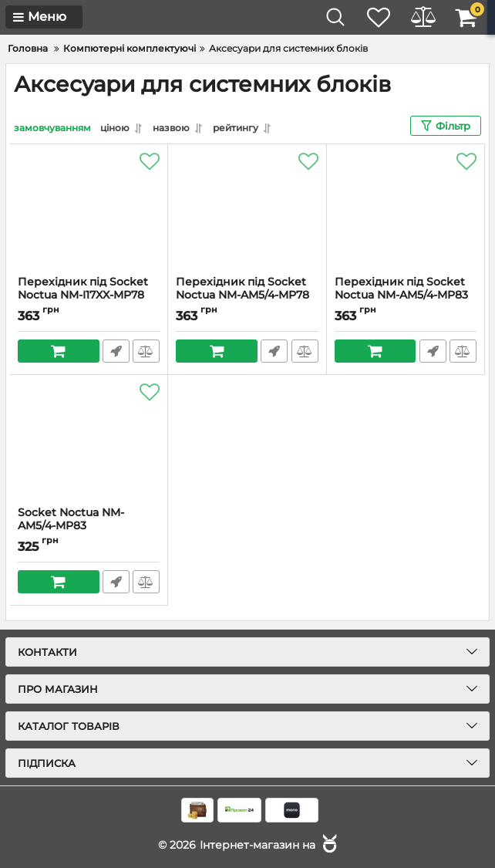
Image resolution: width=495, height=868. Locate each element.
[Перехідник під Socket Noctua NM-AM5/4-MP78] (247, 210)
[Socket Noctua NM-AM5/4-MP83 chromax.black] (89, 441)
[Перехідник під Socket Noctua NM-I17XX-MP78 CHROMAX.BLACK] (89, 210)
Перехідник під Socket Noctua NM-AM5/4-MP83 (406, 296)
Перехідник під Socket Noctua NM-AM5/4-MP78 (247, 296)
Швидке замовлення (115, 351)
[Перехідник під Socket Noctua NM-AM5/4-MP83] (406, 210)
